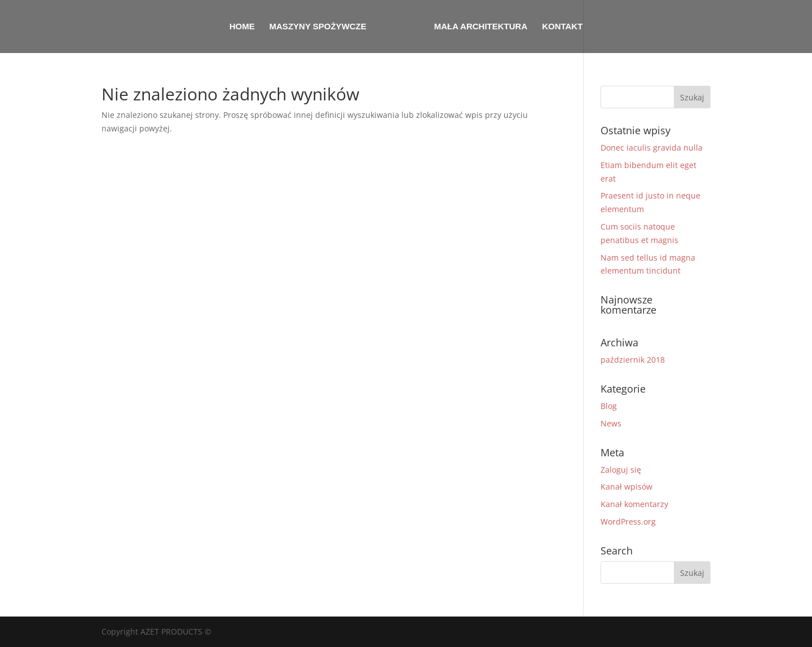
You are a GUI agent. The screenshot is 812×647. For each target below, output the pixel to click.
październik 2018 (633, 360)
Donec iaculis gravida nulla (652, 148)
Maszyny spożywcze (318, 27)
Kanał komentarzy (634, 504)
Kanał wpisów (626, 487)
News (611, 423)
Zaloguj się (621, 470)
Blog (609, 406)
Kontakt (562, 27)
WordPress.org (628, 521)
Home (242, 27)
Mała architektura (481, 27)
